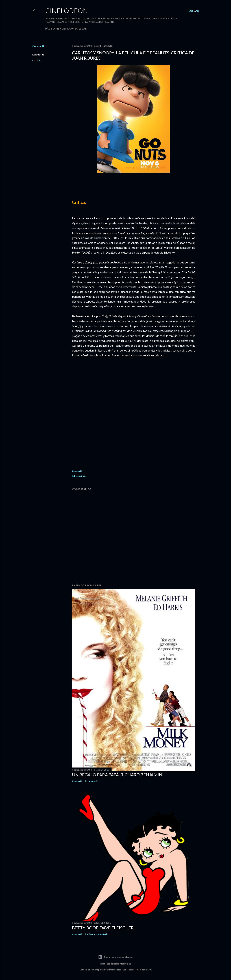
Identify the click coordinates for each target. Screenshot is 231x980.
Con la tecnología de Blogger (115, 957)
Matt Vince (125, 964)
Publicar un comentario (97, 934)
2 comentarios (92, 781)
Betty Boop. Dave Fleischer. (103, 928)
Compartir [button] (39, 46)
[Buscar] (194, 11)
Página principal (57, 29)
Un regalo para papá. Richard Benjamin (117, 775)
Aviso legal (78, 29)
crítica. (36, 60)
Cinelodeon (67, 10)
